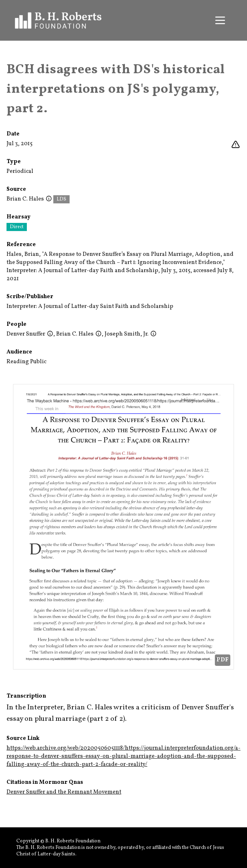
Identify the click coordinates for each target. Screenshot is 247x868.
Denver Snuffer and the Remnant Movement (64, 792)
